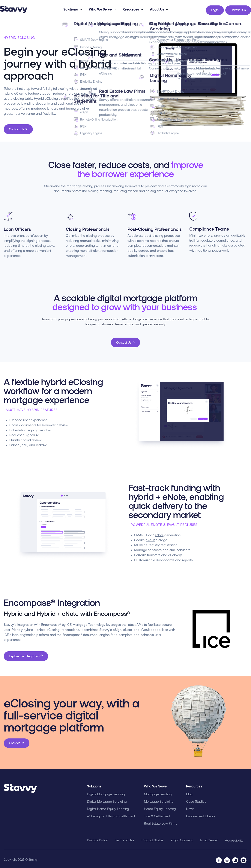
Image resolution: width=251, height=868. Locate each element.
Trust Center (209, 839)
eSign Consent (182, 839)
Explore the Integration (26, 655)
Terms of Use (125, 839)
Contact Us (238, 9)
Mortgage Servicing (159, 800)
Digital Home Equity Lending (108, 807)
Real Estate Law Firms (161, 822)
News (190, 807)
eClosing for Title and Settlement (111, 815)
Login (215, 9)
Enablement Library (201, 815)
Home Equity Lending (160, 807)
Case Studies (196, 800)
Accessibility (234, 839)
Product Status (152, 839)
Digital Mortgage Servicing (107, 800)
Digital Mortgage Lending (106, 793)
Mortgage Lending (158, 793)
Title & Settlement (157, 815)
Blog (189, 793)
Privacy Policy (97, 839)
